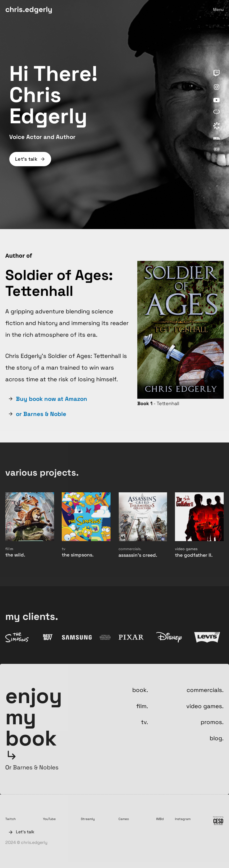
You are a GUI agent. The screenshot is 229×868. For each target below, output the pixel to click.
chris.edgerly (29, 9)
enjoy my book (34, 717)
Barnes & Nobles (36, 767)
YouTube (49, 819)
